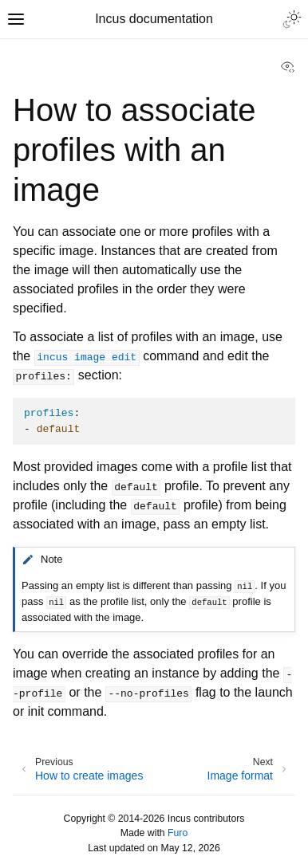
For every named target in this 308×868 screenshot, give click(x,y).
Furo (178, 833)
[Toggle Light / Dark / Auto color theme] (292, 19)
